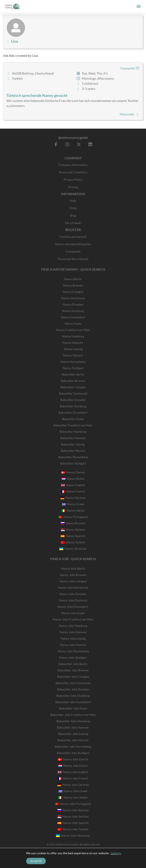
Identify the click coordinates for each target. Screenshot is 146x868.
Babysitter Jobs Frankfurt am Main (73, 715)
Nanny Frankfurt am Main (73, 330)
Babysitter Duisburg (73, 406)
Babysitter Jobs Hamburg (73, 721)
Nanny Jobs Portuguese (73, 804)
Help (73, 201)
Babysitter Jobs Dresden (73, 689)
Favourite (130, 68)
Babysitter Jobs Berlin (73, 664)
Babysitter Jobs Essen (73, 708)
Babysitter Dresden (73, 400)
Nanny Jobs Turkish (73, 829)
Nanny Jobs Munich (73, 645)
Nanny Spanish (73, 536)
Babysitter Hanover (73, 438)
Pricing (73, 187)
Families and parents (73, 237)
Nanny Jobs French (73, 778)
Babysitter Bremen (73, 381)
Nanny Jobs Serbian (73, 816)
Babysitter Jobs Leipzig (73, 734)
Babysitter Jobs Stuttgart (73, 753)
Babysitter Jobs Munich (73, 740)
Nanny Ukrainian (73, 549)
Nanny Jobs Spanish (73, 823)
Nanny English (73, 485)
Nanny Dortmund (73, 298)
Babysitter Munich (73, 451)
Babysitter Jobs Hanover (73, 727)
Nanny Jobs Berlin (73, 568)
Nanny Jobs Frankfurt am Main (73, 619)
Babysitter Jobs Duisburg (73, 696)
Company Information (73, 165)
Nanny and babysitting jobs (73, 244)
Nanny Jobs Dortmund (73, 588)
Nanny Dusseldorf (73, 317)
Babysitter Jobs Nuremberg (73, 746)
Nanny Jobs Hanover (73, 632)
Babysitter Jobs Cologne (73, 677)
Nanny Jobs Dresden (73, 594)
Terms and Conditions (73, 172)
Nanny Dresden (73, 304)
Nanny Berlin (73, 279)
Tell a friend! (73, 223)
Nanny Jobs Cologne (73, 581)
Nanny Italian (73, 510)
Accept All (36, 861)
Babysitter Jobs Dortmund (73, 683)
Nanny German (73, 498)
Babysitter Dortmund (73, 393)
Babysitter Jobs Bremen (73, 670)
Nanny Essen (73, 323)
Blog (73, 215)
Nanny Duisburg (73, 311)
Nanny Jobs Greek (73, 791)
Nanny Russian (73, 523)
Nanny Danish (73, 472)
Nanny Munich (73, 355)
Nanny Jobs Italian (73, 797)
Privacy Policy (73, 180)
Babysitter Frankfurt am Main (73, 425)
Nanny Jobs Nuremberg (73, 651)
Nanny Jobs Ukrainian (73, 835)
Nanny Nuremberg (73, 362)
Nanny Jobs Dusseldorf (73, 607)
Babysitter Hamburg (73, 432)
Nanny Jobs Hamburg (73, 626)
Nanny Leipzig (73, 349)
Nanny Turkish (73, 542)
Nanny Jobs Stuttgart (73, 657)
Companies (73, 251)
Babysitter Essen (73, 419)
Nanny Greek (73, 504)
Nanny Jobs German (73, 785)
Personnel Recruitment (73, 259)
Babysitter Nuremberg (73, 457)
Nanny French (73, 491)
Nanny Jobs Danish (73, 759)
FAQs (73, 208)
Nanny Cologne (73, 292)
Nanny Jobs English (73, 772)
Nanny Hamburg (73, 336)
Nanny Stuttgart (73, 368)
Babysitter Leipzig (73, 444)
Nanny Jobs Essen (73, 613)
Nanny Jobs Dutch (73, 766)
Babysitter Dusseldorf (73, 412)
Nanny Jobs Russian (73, 810)
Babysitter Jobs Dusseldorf (73, 702)
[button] (139, 6)
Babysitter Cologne (73, 387)
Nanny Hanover (73, 343)
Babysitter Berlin (73, 374)
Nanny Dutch (73, 479)
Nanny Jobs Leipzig (73, 638)
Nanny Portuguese (73, 517)
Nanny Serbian (73, 529)
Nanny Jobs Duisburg (73, 600)
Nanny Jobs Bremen (73, 575)
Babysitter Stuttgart (73, 463)
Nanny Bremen (73, 285)
